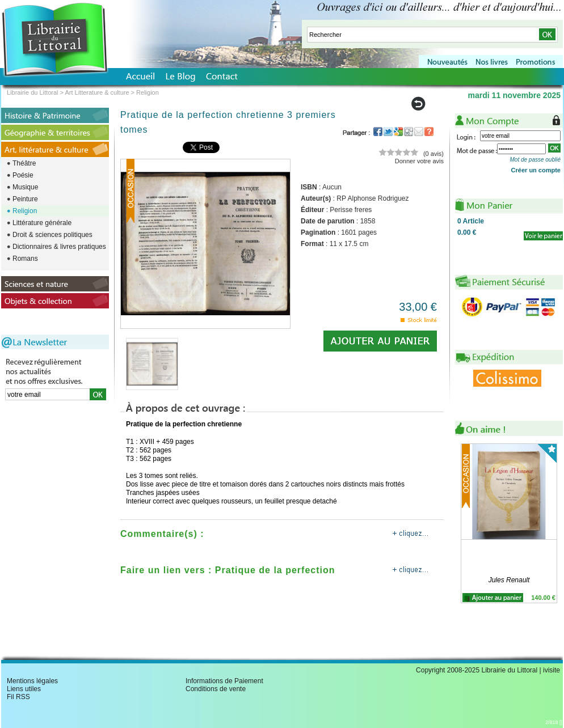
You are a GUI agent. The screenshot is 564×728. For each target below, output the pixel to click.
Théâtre (24, 163)
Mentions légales (32, 681)
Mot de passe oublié (535, 160)
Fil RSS (18, 697)
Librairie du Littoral (33, 92)
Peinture (25, 199)
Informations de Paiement (224, 681)
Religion (25, 211)
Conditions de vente (216, 689)
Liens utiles (24, 689)
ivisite (552, 670)
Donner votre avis (419, 161)
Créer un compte (536, 170)
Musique (25, 187)
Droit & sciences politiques (52, 235)
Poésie (23, 175)
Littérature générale (42, 223)
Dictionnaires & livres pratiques (59, 247)
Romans (25, 259)
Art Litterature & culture (97, 92)
